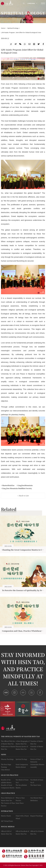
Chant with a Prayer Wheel (22, 817)
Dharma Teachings (7, 759)
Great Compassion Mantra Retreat (22, 766)
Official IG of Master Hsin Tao (37, 832)
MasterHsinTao (8, 485)
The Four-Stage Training (6, 766)
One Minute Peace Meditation (36, 799)
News (3, 754)
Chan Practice (8, 793)
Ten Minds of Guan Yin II (37, 781)
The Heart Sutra (36, 785)
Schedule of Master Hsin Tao (37, 748)
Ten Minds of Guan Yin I (22, 781)
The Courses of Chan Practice (8, 804)
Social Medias (8, 826)
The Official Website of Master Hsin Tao (20, 736)
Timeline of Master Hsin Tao (37, 742)
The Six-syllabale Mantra (21, 786)
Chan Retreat (5, 770)
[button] (2, 709)
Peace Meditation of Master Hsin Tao (8, 799)
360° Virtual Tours (7, 821)
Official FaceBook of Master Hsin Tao (22, 832)
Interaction (7, 811)
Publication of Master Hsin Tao (8, 748)
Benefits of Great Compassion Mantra (8, 786)
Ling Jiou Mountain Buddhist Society (17, 488)
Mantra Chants (6, 816)
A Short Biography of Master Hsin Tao (23, 742)
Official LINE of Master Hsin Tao (6, 832)
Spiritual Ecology (13, 28)
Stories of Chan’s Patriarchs (37, 760)
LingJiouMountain (25, 485)
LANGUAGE (32, 3)
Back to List (23, 496)
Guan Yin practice (10, 775)
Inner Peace (20, 803)
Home (3, 28)
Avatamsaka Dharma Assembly (37, 766)
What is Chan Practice (20, 799)
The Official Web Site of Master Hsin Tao (8, 742)
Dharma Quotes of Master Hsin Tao (22, 748)
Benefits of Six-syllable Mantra (6, 781)
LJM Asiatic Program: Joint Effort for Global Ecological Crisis (21, 32)
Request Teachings (37, 816)
